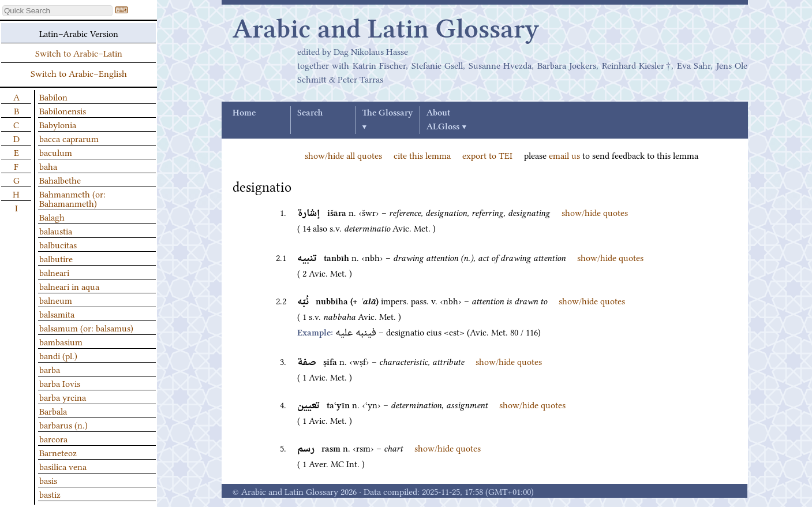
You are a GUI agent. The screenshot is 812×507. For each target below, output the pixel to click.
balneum (56, 300)
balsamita (57, 314)
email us (564, 155)
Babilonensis (63, 110)
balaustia (56, 230)
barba (50, 369)
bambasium (61, 341)
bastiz (50, 494)
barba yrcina (63, 397)
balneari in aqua (69, 286)
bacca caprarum (69, 138)
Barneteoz (58, 452)
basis (48, 480)
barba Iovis (60, 383)
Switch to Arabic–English (79, 73)
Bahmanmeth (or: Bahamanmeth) (72, 198)
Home (244, 113)
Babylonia (58, 124)
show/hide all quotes (343, 155)
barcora (53, 438)
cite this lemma (422, 155)
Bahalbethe (60, 180)
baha (48, 166)
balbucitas (58, 244)
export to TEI (487, 155)
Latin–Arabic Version (79, 33)
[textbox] (57, 11)
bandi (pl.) (58, 355)
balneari (54, 272)
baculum (56, 152)
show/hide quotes (595, 212)
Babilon (53, 96)
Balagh (52, 217)
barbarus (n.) (63, 424)
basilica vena (63, 466)
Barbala (53, 411)
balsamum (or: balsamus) (86, 327)
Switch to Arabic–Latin (79, 53)
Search (310, 113)
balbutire (56, 258)
